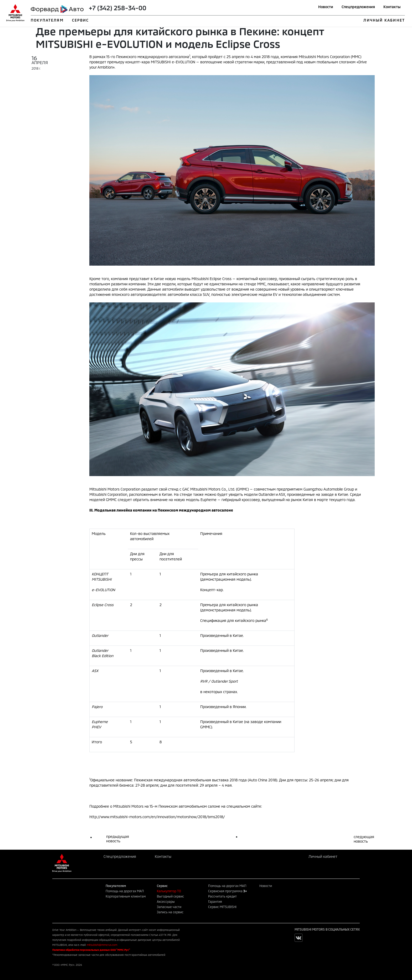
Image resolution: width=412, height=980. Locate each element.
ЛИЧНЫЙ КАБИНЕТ (384, 20)
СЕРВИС (81, 20)
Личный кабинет (323, 856)
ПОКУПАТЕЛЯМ (47, 20)
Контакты (392, 7)
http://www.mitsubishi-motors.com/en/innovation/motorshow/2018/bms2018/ (157, 817)
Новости (326, 7)
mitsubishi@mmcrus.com (102, 945)
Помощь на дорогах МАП (125, 891)
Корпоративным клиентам (126, 896)
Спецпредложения (358, 7)
